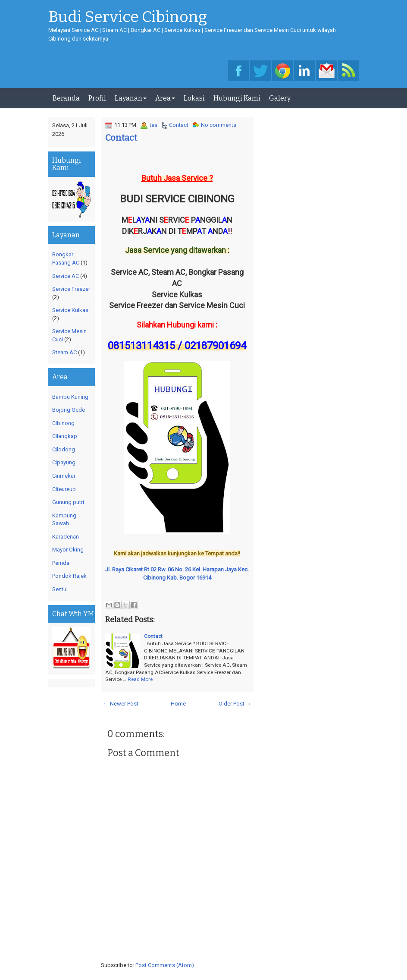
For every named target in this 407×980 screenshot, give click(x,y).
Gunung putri (68, 502)
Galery (280, 98)
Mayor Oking (68, 550)
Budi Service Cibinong (128, 17)
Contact (179, 125)
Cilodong (64, 449)
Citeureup (64, 489)
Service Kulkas (70, 310)
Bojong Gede (69, 410)
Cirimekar (64, 476)
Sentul (60, 589)
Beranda (66, 98)
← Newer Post (121, 704)
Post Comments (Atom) (165, 965)
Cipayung (64, 462)
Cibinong (63, 423)
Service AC (66, 276)
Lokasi (194, 98)
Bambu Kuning (70, 397)
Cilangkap (65, 436)
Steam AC (64, 352)
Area (165, 98)
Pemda (61, 563)
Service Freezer (71, 289)
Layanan (131, 98)
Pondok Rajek (69, 576)
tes (153, 125)
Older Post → (235, 704)
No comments (219, 125)
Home (178, 704)
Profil (97, 98)
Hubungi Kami (237, 98)
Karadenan (66, 537)
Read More (140, 679)
